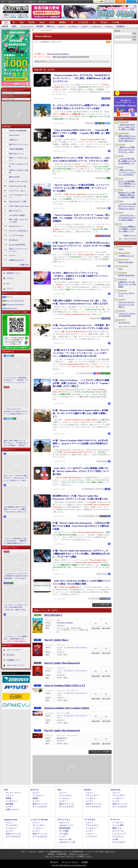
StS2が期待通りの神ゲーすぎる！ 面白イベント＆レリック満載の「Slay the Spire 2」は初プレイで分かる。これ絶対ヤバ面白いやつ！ (16, 510)
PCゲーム (10, 297)
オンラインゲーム (27, 26)
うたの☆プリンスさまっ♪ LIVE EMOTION (127, 315)
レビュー (62, 26)
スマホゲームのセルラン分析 (19, 165)
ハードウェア (83, 22)
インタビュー (73, 26)
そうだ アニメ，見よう (17, 191)
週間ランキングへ (131, 235)
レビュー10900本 (10, 17)
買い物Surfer (13, 240)
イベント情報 (118, 825)
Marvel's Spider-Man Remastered (62, 663)
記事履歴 (120, 1)
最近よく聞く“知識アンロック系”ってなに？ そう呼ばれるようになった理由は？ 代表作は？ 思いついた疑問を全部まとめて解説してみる (16, 443)
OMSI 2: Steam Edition (126, 262)
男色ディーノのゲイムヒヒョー (19, 159)
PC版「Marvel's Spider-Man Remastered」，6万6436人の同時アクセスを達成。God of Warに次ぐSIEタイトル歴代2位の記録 (81, 526)
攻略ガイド (51, 26)
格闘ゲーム (117, 828)
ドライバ (10, 289)
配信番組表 (121, 26)
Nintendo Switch (12, 308)
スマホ (52, 22)
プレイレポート (66, 795)
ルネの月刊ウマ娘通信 (17, 215)
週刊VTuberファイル (16, 154)
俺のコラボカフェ (15, 211)
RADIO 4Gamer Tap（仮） (18, 186)
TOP (6, 23)
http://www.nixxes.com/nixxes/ (58, 54)
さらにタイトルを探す (101, 752)
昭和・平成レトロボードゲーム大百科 (19, 221)
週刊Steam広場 (14, 177)
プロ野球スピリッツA (126, 256)
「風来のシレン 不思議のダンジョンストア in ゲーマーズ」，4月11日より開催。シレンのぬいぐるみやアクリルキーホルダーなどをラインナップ (127, 150)
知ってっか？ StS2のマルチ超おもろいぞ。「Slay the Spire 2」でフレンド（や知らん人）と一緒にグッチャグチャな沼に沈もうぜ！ (16, 478)
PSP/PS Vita (115, 790)
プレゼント (109, 26)
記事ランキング (12, 810)
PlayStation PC (62, 738)
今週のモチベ (14, 140)
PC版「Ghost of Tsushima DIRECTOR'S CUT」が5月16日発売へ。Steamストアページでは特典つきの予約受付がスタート (80, 444)
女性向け (63, 22)
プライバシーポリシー (15, 650)
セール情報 (64, 831)
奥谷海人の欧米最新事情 (18, 131)
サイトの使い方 (30, 2)
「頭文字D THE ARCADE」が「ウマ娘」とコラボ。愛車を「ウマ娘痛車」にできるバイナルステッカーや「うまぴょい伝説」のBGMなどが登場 (127, 127)
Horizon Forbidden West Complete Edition (67, 708)
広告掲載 (85, 862)
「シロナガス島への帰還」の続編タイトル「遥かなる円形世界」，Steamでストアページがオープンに (127, 161)
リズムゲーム (118, 836)
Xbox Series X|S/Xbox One (15, 301)
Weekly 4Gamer (14, 135)
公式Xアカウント (14, 2)
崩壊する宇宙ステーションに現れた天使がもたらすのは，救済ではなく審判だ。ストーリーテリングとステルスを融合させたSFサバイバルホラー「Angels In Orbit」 (127, 138)
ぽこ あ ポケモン (124, 322)
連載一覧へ (25, 265)
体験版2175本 (23, 17)
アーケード (115, 820)
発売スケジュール (40, 804)
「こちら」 (82, 854)
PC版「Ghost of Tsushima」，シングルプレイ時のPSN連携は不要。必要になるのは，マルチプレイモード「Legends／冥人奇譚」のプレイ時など (81, 383)
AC (94, 22)
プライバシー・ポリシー (70, 862)
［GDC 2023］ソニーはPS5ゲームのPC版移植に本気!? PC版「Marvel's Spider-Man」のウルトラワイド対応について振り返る (81, 471)
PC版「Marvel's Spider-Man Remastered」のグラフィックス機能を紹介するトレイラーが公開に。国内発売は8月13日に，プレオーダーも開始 (81, 554)
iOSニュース (64, 822)
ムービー (85, 26)
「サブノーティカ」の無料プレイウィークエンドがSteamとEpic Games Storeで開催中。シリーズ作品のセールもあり (127, 206)
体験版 (9, 798)
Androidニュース (66, 825)
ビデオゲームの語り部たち (19, 231)
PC (14, 22)
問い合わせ (43, 2)
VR (72, 22)
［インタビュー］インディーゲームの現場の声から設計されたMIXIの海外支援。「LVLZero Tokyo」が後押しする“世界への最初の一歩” (16, 576)
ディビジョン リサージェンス (126, 294)
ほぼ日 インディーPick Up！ (19, 181)
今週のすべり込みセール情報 (19, 171)
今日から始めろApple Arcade (19, 206)
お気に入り (109, 1)
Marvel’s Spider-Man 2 (56, 640)
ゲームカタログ (119, 842)
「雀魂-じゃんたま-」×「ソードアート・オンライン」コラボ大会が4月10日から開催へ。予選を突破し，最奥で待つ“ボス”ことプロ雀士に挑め (127, 172)
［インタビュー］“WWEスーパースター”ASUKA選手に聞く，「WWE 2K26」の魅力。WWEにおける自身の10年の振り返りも (16, 608)
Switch (42, 22)
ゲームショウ (96, 26)
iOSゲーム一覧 (65, 839)
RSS (3, 2)
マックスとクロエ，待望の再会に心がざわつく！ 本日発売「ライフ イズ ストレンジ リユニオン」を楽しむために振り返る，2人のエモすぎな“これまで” (16, 380)
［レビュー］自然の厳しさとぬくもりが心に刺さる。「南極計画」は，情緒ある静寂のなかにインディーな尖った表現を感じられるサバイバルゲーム (16, 541)
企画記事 (5, 26)
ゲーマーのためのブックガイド (19, 196)
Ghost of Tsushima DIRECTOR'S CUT (65, 685)
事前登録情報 (65, 828)
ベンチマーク (91, 836)
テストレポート (92, 825)
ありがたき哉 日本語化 (17, 245)
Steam (120, 269)
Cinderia (121, 249)
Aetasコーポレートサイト (16, 665)
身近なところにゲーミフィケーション (19, 250)
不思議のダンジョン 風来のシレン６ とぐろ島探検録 (127, 284)
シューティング (119, 834)
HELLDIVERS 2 (53, 615)
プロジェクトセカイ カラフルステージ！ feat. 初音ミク (126, 304)
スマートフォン (64, 820)
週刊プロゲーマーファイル (19, 144)
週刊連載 (40, 26)
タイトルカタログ (40, 807)
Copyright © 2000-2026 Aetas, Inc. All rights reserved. (69, 865)
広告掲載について (13, 660)
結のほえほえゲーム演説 (18, 201)
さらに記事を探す (102, 605)
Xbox (22, 22)
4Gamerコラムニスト (16, 226)
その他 (115, 839)
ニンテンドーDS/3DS (39, 820)
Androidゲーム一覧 (67, 842)
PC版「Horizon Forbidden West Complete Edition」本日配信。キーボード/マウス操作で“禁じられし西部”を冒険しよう (80, 413)
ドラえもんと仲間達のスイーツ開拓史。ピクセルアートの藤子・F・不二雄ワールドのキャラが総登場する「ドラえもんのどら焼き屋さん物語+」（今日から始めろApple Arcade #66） (127, 229)
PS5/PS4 (32, 22)
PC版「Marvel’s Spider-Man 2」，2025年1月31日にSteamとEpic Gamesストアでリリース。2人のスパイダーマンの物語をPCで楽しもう (81, 246)
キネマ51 (12, 255)
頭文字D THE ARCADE (126, 275)
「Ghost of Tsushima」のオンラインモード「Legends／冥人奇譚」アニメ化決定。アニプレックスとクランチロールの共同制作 (81, 218)
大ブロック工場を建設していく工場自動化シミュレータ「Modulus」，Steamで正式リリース (127, 184)
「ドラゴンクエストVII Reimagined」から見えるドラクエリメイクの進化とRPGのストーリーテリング (16, 412)
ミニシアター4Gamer (16, 235)
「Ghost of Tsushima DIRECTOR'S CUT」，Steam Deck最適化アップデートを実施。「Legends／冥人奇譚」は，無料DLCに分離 (81, 133)
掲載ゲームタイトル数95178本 (16, 15)
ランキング (131, 1)
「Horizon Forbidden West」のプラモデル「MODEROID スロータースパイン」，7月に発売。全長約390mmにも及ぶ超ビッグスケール (81, 78)
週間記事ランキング (14, 273)
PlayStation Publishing (65, 623)
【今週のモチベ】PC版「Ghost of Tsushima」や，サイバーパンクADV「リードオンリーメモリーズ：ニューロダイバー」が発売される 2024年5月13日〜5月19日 (81, 353)
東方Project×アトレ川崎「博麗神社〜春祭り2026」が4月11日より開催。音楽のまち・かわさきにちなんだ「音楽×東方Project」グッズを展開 (127, 195)
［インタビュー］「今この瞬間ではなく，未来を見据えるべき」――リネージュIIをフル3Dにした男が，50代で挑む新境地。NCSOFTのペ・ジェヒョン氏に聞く (16, 639)
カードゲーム (118, 831)
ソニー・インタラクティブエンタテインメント (72, 649)
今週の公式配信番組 (16, 149)
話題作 (14, 26)
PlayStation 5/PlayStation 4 (15, 304)
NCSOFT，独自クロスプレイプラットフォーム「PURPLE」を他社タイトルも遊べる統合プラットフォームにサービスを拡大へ (81, 276)
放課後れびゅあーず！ (17, 260)
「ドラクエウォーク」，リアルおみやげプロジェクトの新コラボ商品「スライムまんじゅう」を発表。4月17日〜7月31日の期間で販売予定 (127, 218)
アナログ (104, 22)
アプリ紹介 (64, 834)
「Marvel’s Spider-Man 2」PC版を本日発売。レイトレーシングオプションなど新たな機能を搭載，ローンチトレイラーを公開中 (81, 188)
